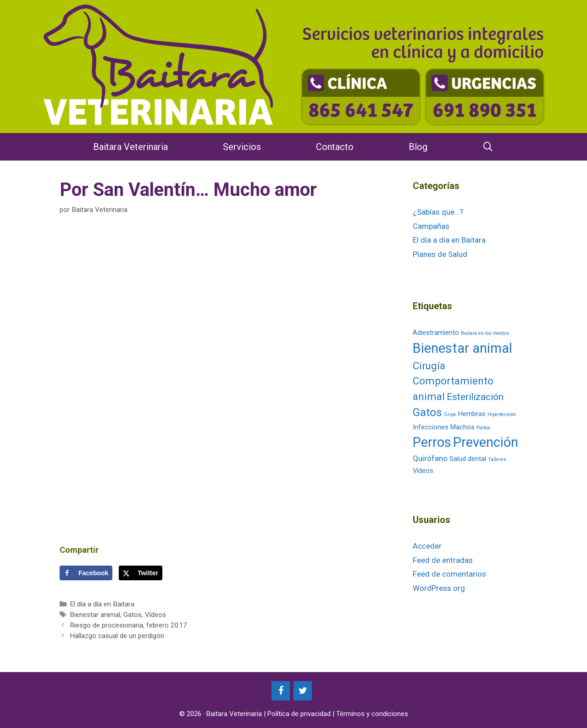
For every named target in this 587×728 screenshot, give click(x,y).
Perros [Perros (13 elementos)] (432, 442)
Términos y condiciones (372, 714)
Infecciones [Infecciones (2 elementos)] (431, 427)
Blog (418, 147)
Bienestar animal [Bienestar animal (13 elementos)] (462, 348)
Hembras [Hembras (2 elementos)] (472, 414)
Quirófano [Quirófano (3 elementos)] (430, 458)
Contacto (335, 147)
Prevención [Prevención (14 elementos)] (486, 442)
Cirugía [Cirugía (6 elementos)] (429, 366)
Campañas (431, 226)
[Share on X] (141, 573)
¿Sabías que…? (438, 212)
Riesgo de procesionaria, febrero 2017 (128, 625)
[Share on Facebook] (86, 573)
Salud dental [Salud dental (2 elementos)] (468, 459)
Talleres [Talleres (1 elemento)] (497, 459)
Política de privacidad (299, 714)
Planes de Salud (440, 254)
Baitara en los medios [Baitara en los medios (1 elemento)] (485, 333)
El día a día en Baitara (102, 604)
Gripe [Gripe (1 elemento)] (450, 414)
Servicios (242, 147)
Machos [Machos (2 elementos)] (462, 427)
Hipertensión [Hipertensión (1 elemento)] (502, 414)
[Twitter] (303, 691)
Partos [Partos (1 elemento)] (483, 428)
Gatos (133, 615)
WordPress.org (439, 588)
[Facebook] (281, 691)
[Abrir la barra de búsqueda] (488, 147)
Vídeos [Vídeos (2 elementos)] (423, 471)
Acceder (427, 546)
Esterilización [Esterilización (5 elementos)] (475, 397)
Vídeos (155, 615)
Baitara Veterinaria (130, 147)
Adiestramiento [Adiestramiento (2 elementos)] (436, 333)
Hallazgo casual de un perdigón (117, 636)
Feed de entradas (443, 560)
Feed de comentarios (449, 574)
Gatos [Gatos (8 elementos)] (427, 412)
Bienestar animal (95, 615)
